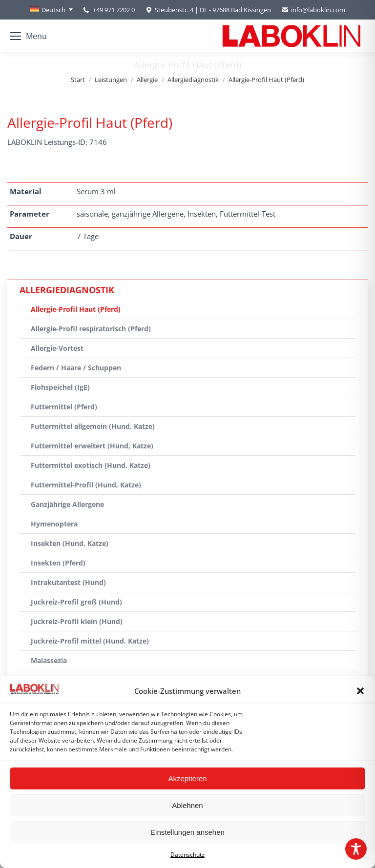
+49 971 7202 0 (114, 10)
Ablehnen (187, 805)
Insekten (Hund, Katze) (70, 543)
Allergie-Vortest (57, 348)
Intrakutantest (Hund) (68, 582)
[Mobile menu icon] (29, 36)
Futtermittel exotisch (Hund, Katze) (91, 465)
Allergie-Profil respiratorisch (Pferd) (91, 329)
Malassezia (49, 660)
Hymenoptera (54, 524)
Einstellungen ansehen (187, 832)
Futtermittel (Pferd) (64, 407)
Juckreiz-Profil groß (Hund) (76, 602)
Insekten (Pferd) (58, 563)
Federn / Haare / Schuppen (76, 368)
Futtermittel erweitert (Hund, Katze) (92, 446)
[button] (360, 691)
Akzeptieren (187, 778)
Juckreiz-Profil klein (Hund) (77, 621)
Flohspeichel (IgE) (60, 387)
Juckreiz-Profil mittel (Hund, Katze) (90, 641)
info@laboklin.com (313, 10)
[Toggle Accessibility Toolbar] (356, 849)
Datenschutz (187, 855)
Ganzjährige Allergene (67, 504)
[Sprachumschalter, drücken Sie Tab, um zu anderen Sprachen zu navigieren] (51, 10)
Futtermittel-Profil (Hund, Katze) (86, 485)
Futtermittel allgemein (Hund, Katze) (93, 426)
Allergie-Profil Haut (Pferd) (76, 309)
